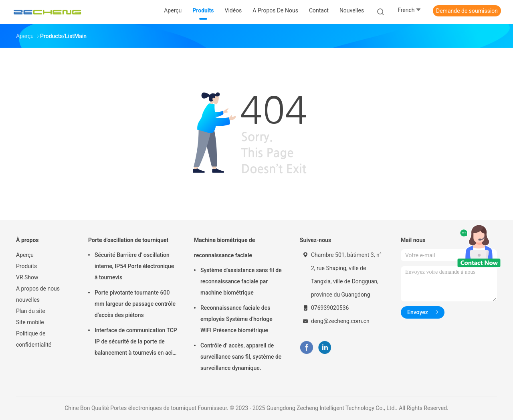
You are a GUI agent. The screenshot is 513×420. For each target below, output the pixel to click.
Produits (26, 266)
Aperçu (25, 255)
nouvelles (28, 300)
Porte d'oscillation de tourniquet (128, 240)
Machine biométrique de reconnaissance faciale (224, 248)
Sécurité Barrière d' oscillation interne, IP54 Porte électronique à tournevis (134, 266)
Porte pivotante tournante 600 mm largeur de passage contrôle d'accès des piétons (135, 304)
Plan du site (31, 311)
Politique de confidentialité (34, 339)
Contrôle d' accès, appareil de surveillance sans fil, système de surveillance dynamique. (241, 357)
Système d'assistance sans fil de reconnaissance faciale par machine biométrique (241, 281)
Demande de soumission (467, 11)
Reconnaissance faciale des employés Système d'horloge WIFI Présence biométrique (236, 319)
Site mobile (30, 322)
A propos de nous (38, 289)
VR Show (27, 277)
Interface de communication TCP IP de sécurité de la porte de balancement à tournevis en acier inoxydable (136, 343)
